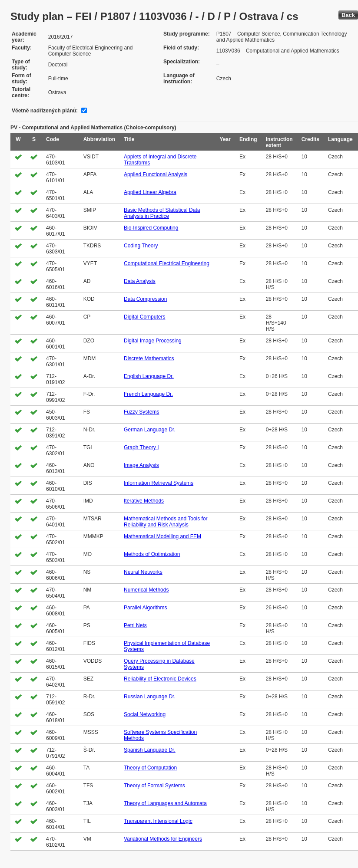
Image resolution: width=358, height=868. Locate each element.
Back (348, 15)
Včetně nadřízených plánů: (45, 111)
